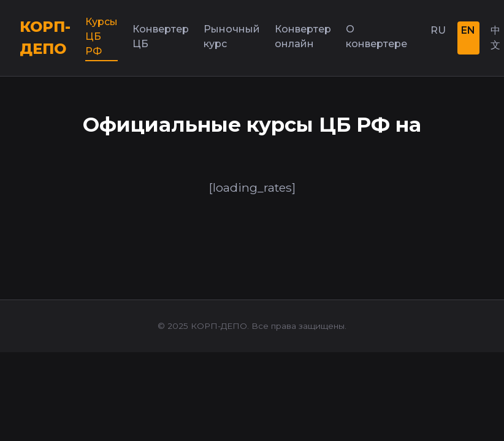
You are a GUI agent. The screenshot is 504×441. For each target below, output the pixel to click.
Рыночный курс (232, 36)
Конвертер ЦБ (161, 36)
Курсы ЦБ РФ (101, 36)
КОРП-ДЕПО (45, 38)
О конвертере (376, 36)
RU (438, 30)
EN (468, 30)
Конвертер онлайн (303, 36)
